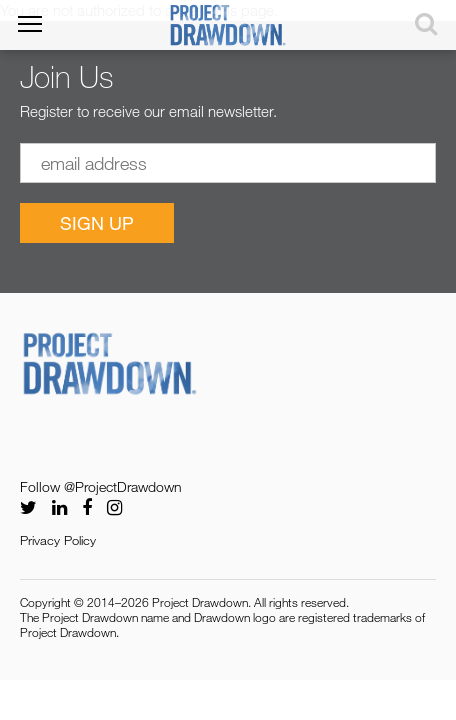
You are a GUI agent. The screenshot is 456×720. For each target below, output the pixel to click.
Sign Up (97, 223)
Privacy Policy (58, 540)
